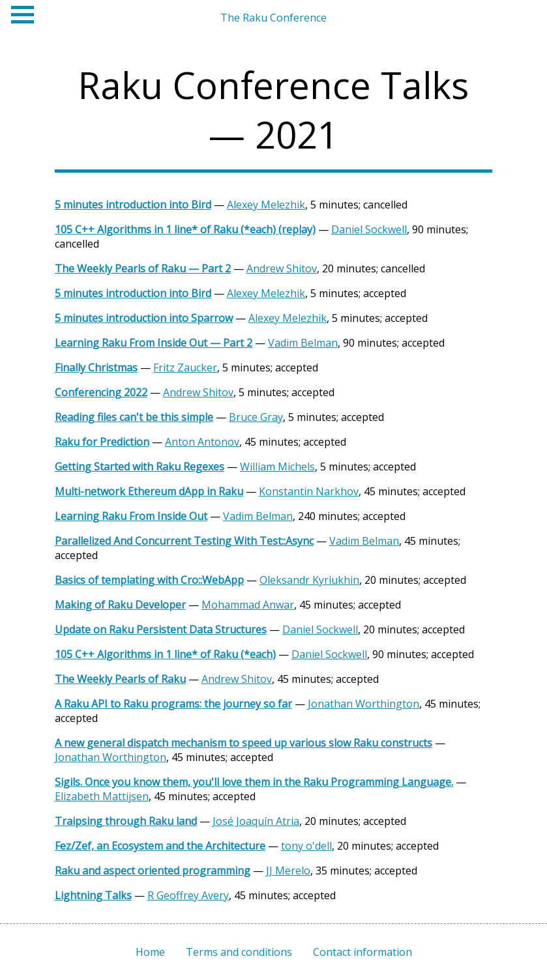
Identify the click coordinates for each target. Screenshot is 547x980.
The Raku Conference (273, 18)
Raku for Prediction (102, 442)
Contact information (362, 952)
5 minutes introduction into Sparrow (144, 318)
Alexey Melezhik (266, 205)
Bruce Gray (256, 417)
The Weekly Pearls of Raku (120, 679)
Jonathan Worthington (363, 704)
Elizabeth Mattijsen (102, 796)
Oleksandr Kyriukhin (309, 580)
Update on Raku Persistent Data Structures (161, 629)
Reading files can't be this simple (134, 417)
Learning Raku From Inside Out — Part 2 (154, 343)
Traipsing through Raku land (126, 821)
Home (150, 952)
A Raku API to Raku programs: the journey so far (173, 704)
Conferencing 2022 (101, 392)
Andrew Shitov (282, 268)
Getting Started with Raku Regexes (140, 467)
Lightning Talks (93, 895)
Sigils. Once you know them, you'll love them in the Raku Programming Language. (254, 782)
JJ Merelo (288, 871)
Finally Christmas (96, 367)
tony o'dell (306, 846)
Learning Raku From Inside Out (131, 516)
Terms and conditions (239, 952)
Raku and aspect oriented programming (153, 871)
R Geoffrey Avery (188, 895)
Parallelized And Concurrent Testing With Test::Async (184, 541)
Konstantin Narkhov (309, 491)
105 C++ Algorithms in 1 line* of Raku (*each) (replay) (185, 229)
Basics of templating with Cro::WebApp (149, 580)
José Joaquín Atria (256, 821)
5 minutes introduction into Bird (133, 205)
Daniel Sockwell (369, 229)
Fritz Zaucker (185, 367)
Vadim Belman (303, 343)
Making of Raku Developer (120, 605)
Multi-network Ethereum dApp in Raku (149, 491)
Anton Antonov (202, 442)
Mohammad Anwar (248, 605)
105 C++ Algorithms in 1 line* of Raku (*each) (165, 654)
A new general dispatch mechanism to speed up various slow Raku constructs (244, 743)
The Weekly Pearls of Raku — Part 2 (143, 268)
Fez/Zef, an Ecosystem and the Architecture (160, 846)
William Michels (277, 467)
